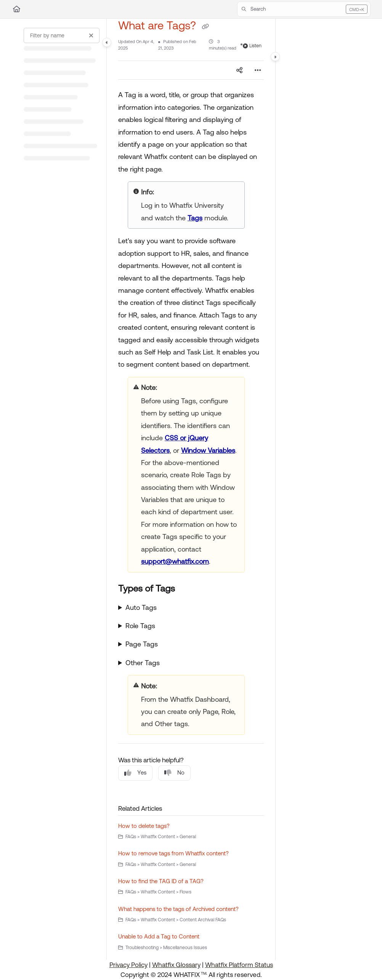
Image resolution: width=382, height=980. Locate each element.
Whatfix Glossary (176, 965)
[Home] (17, 9)
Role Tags (140, 626)
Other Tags (143, 663)
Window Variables (208, 450)
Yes (135, 773)
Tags (195, 218)
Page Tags (142, 644)
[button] (304, 9)
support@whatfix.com (175, 561)
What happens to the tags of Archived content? (178, 909)
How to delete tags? (144, 826)
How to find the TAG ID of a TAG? (161, 881)
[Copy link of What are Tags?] (205, 27)
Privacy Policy (128, 965)
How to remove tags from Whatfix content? (173, 853)
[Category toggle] (107, 42)
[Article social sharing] (239, 70)
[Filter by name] (62, 35)
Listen (252, 46)
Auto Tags (141, 607)
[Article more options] (258, 70)
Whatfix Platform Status (239, 965)
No (174, 773)
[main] (191, 489)
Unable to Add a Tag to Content (159, 936)
